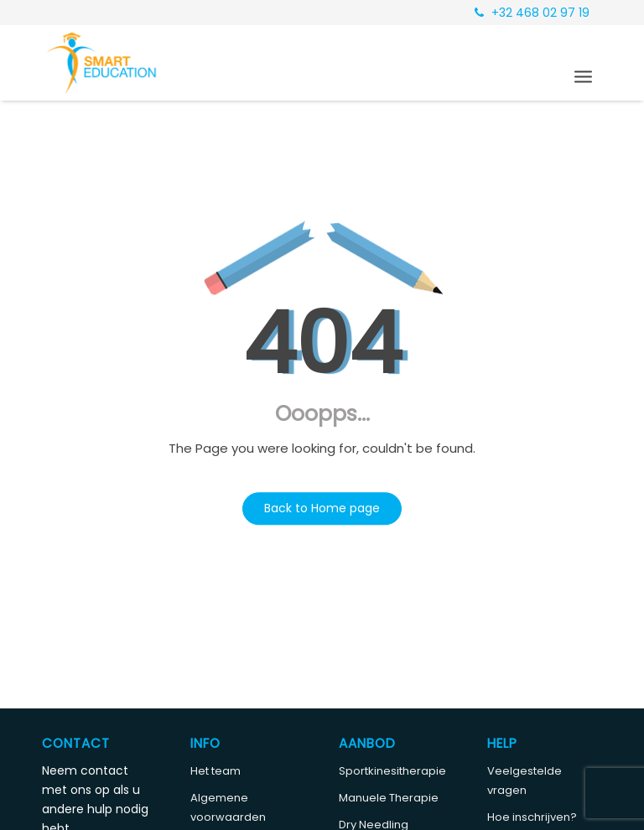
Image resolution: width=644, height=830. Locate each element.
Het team (216, 771)
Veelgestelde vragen (525, 781)
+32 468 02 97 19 (532, 13)
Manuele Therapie (389, 798)
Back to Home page (322, 508)
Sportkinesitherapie (392, 771)
